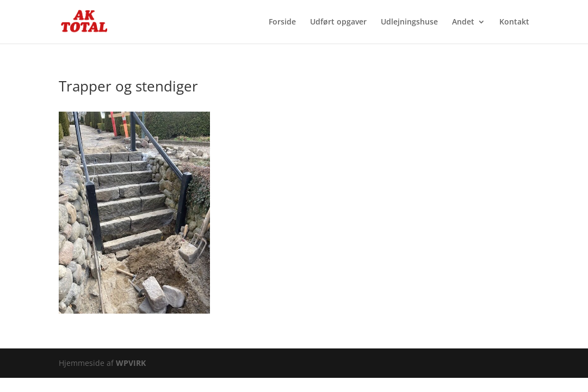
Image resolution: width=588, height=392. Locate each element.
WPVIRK (131, 363)
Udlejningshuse (409, 22)
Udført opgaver (338, 22)
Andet (463, 22)
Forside (282, 22)
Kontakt (514, 22)
